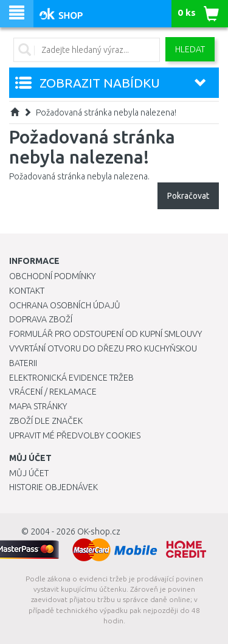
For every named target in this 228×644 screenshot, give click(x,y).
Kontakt (27, 291)
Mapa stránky (38, 406)
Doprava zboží (41, 319)
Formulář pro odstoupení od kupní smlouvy (105, 334)
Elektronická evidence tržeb (71, 378)
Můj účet (29, 473)
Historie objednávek (54, 487)
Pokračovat (188, 196)
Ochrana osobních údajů (65, 305)
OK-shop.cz (99, 531)
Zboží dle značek (46, 421)
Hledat (190, 49)
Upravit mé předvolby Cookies (75, 435)
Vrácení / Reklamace (53, 392)
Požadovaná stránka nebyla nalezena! (106, 113)
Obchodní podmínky (52, 276)
